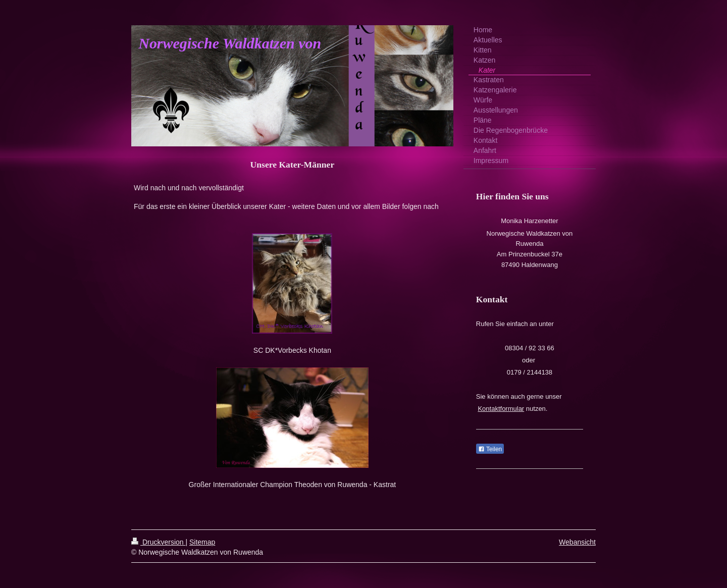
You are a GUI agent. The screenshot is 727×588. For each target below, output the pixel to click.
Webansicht (577, 542)
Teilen (490, 449)
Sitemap (202, 542)
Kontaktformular (501, 409)
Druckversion (158, 542)
